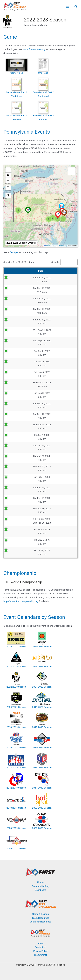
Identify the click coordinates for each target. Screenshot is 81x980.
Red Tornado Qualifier (54, 489)
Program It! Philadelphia (54, 363)
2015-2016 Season (42, 747)
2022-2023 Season (16, 687)
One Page (43, 73)
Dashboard (40, 890)
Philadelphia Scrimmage (54, 437)
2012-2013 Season (16, 788)
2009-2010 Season (42, 808)
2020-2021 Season (16, 707)
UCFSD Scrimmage (54, 384)
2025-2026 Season (42, 646)
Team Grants (40, 955)
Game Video (17, 73)
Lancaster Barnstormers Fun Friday (54, 552)
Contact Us (40, 947)
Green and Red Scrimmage (54, 395)
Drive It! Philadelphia (54, 405)
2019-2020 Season (42, 707)
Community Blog (41, 886)
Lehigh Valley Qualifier (54, 500)
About (40, 943)
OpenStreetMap (61, 246)
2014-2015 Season (16, 767)
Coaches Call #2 (54, 342)
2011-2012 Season (42, 788)
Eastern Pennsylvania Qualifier (54, 416)
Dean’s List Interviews (54, 521)
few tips (14, 252)
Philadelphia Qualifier (54, 479)
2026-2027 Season (16, 646)
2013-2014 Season (42, 767)
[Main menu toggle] (68, 7)
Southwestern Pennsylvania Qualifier (54, 447)
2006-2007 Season (16, 848)
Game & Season (40, 914)
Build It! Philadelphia (54, 353)
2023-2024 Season (42, 666)
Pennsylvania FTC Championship (54, 531)
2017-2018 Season (42, 727)
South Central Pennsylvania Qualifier (54, 458)
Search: (55, 262)
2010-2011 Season (16, 808)
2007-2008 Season (42, 828)
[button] (76, 7)
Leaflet (48, 246)
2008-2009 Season (16, 828)
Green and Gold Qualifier (54, 510)
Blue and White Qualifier (54, 468)
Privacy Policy (40, 951)
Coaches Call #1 (54, 332)
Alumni (41, 882)
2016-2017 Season (16, 747)
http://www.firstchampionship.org (21, 601)
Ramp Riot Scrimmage (54, 374)
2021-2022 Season (42, 687)
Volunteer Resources (40, 922)
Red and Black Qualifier (54, 426)
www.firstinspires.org (34, 49)
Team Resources (40, 918)
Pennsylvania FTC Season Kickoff (54, 279)
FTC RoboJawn (54, 542)
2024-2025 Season (16, 666)
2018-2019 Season (16, 727)
